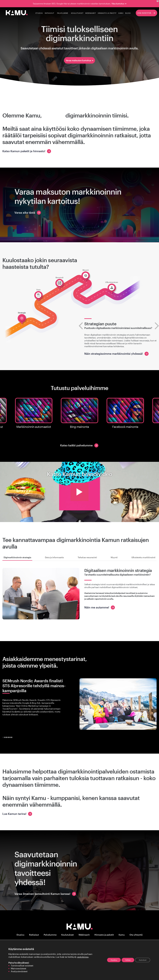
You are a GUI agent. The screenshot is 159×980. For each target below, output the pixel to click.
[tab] (3, 737)
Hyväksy (114, 960)
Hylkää (128, 960)
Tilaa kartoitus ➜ (119, 4)
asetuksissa (83, 957)
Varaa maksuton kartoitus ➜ (80, 60)
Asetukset (143, 960)
